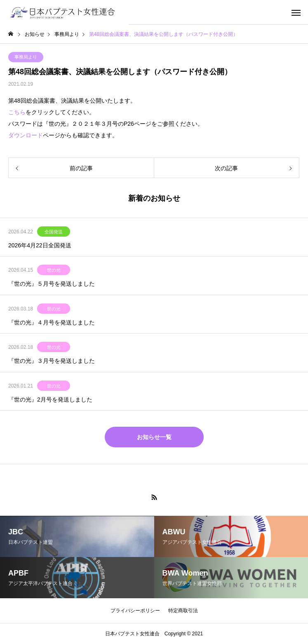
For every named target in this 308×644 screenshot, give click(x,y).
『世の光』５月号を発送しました (52, 284)
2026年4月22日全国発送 (40, 245)
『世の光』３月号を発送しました (52, 361)
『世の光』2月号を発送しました (50, 400)
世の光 (54, 270)
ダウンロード (26, 135)
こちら (17, 112)
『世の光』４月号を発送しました (52, 322)
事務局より (26, 57)
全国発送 (54, 232)
